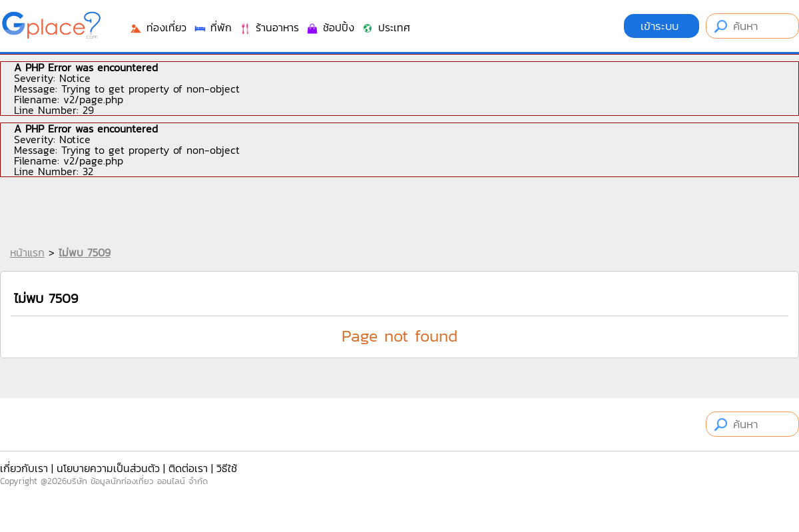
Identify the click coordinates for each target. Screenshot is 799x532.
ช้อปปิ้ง (330, 27)
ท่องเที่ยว (158, 27)
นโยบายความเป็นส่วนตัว (108, 468)
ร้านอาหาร (269, 27)
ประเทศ (386, 27)
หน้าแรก (27, 252)
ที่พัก (212, 27)
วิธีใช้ (227, 468)
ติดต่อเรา (188, 468)
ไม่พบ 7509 (85, 252)
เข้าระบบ (662, 26)
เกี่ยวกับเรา (24, 468)
